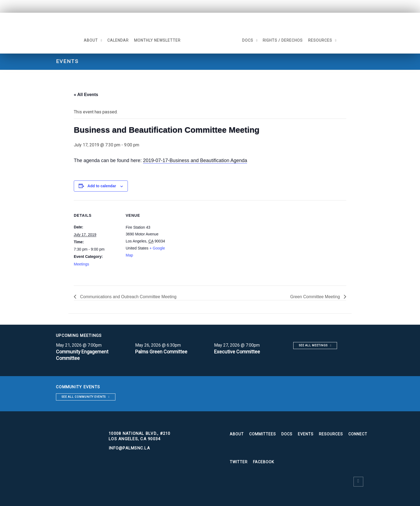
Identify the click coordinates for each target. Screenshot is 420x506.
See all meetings (313, 345)
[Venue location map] (206, 238)
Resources (321, 40)
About (89, 40)
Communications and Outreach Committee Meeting (129, 297)
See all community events (84, 397)
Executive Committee (237, 352)
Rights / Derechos (284, 40)
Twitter (239, 462)
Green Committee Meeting (315, 297)
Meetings (81, 264)
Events (306, 434)
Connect (358, 434)
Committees (263, 434)
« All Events (86, 95)
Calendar (117, 40)
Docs (249, 40)
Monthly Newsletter (156, 40)
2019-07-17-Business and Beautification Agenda (195, 160)
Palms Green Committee (162, 352)
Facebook (264, 462)
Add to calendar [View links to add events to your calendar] (102, 186)
